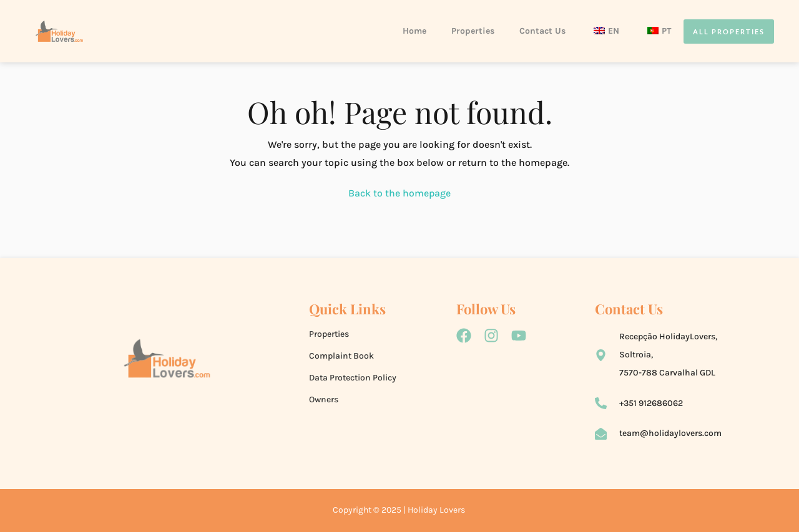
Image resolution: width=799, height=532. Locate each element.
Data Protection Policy (353, 378)
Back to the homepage (400, 193)
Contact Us (542, 31)
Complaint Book (341, 356)
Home (414, 31)
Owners (324, 399)
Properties (473, 31)
